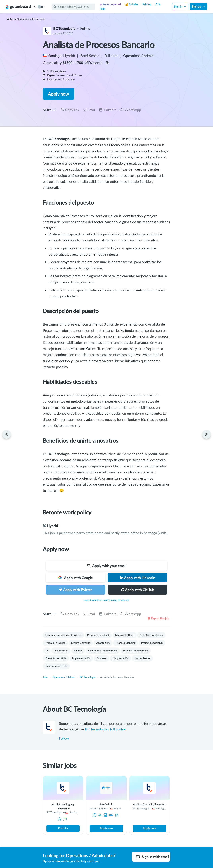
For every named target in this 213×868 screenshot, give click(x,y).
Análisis (78, 651)
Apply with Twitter (76, 590)
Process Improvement (136, 651)
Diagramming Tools (56, 666)
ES (47, 651)
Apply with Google (75, 578)
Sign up (198, 6)
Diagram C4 (61, 651)
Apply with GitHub (137, 590)
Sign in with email (153, 857)
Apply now (58, 94)
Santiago (55, 56)
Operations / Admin (138, 56)
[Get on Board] (18, 7)
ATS (158, 4)
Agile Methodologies (151, 635)
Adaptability (103, 643)
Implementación (81, 658)
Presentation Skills (56, 658)
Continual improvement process (63, 635)
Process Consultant (98, 635)
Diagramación (120, 658)
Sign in (180, 6)
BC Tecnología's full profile (105, 729)
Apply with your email (106, 566)
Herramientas (142, 658)
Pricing (147, 4)
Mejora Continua (81, 643)
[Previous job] (5, 435)
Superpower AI (110, 4)
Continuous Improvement (103, 651)
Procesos (102, 658)
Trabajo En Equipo (55, 643)
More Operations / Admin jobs (26, 19)
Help (102, 9)
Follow (85, 28)
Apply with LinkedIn (137, 578)
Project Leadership (152, 643)
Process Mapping (126, 643)
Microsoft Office (125, 635)
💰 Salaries (132, 4)
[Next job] (208, 435)
